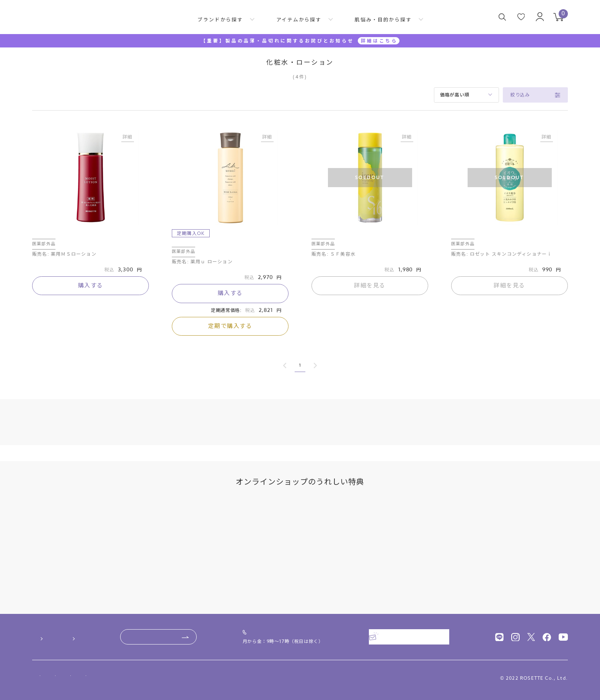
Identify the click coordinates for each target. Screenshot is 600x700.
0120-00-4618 (309, 624)
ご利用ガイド (50, 628)
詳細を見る (370, 293)
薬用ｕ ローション (195, 246)
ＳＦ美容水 (325, 238)
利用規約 (42, 677)
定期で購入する (230, 333)
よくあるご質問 (121, 628)
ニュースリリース (91, 663)
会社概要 (43, 663)
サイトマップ (305, 677)
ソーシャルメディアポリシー (242, 677)
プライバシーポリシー (169, 677)
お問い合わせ (216, 628)
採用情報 (138, 663)
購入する (91, 300)
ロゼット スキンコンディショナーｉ (496, 238)
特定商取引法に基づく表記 (98, 677)
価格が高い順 (455, 95)
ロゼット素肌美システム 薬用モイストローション (90, 241)
